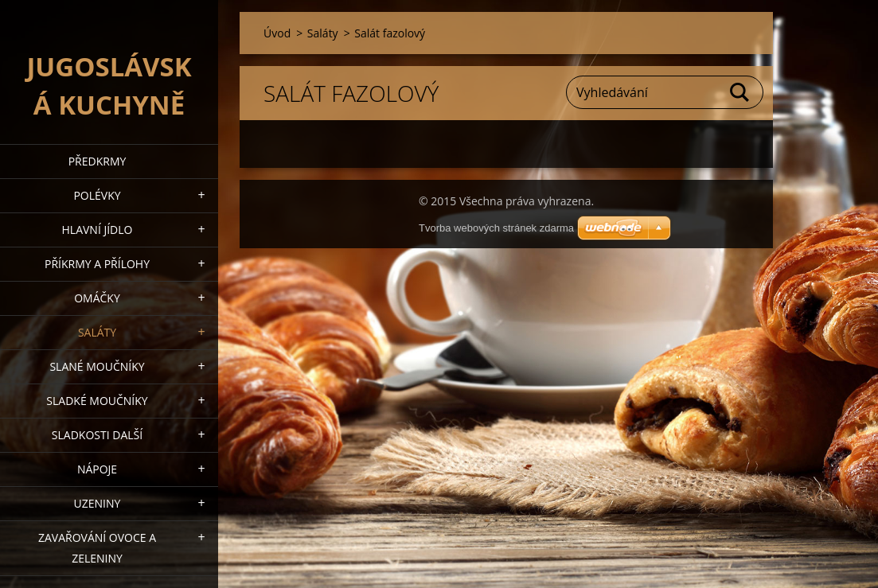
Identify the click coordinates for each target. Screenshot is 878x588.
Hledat (740, 92)
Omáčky (97, 298)
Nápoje (97, 469)
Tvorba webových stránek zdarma (496, 228)
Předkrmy (98, 161)
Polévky (97, 195)
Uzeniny (98, 503)
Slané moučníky (97, 366)
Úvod (277, 33)
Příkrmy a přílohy (97, 264)
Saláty (97, 332)
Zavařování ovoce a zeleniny (97, 548)
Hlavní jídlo (98, 230)
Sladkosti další (97, 435)
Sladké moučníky (97, 401)
